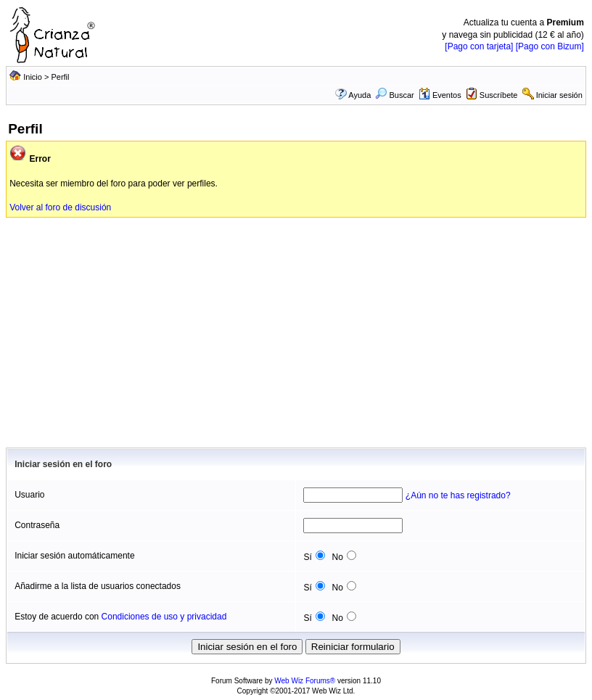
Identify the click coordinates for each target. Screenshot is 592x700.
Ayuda (359, 95)
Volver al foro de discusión (60, 207)
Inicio (33, 77)
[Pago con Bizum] (550, 46)
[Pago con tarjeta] (479, 46)
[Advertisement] (296, 326)
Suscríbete (499, 95)
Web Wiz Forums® (305, 681)
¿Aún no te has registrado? (458, 495)
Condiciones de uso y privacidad (164, 617)
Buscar (394, 95)
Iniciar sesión (559, 95)
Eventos (440, 95)
